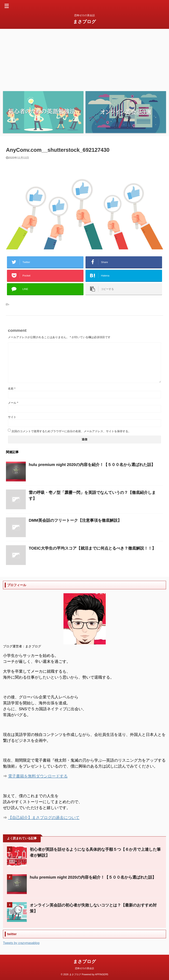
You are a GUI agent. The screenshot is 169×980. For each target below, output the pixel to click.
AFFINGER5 (101, 974)
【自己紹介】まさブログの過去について (44, 818)
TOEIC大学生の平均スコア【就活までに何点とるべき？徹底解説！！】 (92, 548)
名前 (12, 389)
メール (13, 403)
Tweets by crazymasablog (21, 943)
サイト (12, 417)
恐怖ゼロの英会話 (84, 968)
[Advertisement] (84, 58)
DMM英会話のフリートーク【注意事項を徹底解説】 (75, 520)
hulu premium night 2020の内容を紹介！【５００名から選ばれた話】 (92, 465)
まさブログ (85, 22)
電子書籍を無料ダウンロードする (38, 776)
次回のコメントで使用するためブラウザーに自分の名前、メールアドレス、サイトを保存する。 (71, 431)
